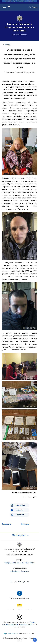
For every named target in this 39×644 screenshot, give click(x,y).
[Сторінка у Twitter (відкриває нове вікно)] (15, 582)
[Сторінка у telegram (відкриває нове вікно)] (28, 582)
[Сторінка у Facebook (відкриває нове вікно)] (11, 582)
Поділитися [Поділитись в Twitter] (20, 515)
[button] (20, 535)
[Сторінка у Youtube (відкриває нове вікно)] (20, 582)
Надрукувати (20, 505)
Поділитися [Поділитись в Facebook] (20, 510)
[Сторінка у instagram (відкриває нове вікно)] (24, 582)
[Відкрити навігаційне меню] (9, 7)
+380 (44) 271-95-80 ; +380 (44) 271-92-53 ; (20, 563)
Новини (8, 45)
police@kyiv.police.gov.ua (20, 571)
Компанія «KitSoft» (14, 634)
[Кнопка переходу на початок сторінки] (35, 640)
